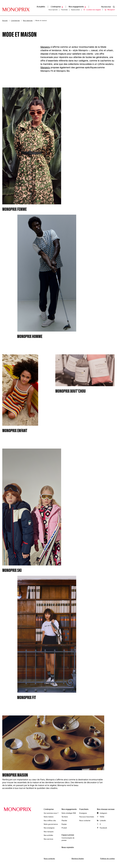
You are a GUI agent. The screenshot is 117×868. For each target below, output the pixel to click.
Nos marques (28, 21)
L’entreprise (15, 21)
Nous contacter (85, 821)
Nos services (48, 839)
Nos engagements (69, 809)
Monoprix (45, 47)
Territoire (65, 817)
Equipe (64, 824)
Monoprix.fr (110, 4)
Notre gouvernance (51, 824)
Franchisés (64, 4)
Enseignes (83, 813)
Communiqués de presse (68, 839)
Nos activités (48, 835)
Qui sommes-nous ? (51, 813)
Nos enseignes (49, 828)
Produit (64, 828)
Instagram (102, 813)
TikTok (101, 817)
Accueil (5, 21)
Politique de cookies (107, 859)
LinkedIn (101, 821)
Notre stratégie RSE (69, 813)
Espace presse (75, 4)
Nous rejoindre (53, 4)
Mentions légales (78, 859)
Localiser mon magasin (92, 4)
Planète (64, 821)
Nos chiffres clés (50, 821)
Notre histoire (49, 817)
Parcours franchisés (87, 817)
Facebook (102, 828)
